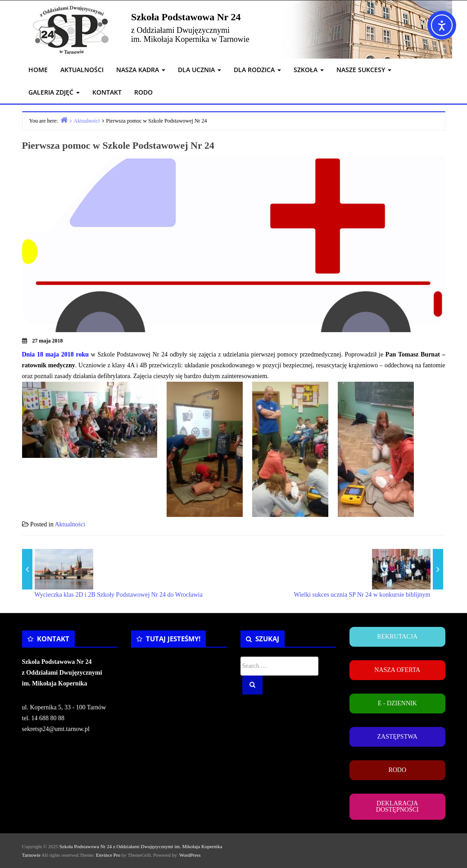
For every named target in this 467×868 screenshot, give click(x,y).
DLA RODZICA (257, 70)
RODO (143, 92)
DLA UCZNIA (199, 70)
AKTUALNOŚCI (82, 70)
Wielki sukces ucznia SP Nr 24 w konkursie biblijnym (362, 595)
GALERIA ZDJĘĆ (54, 92)
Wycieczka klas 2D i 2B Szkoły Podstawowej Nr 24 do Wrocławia (119, 595)
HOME (38, 70)
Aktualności (70, 524)
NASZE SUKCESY (364, 70)
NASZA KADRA (141, 70)
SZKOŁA (309, 70)
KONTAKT (107, 92)
